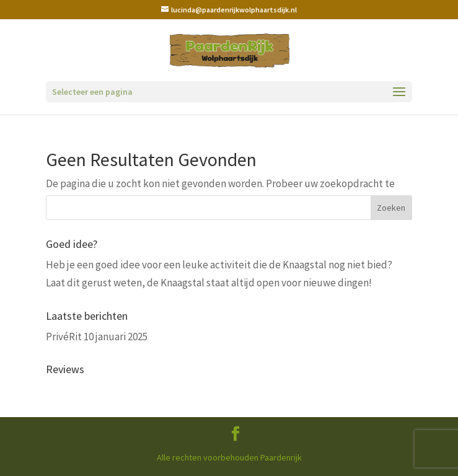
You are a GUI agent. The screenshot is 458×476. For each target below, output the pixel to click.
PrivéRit (64, 337)
